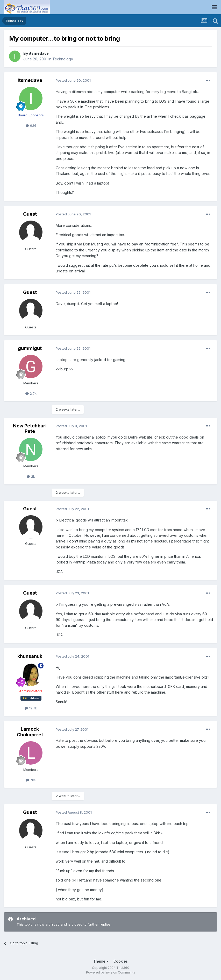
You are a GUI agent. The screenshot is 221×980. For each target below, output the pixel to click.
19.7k (31, 708)
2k (31, 476)
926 (31, 125)
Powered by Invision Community (111, 972)
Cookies (121, 961)
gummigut (30, 348)
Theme (101, 961)
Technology (63, 59)
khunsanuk (30, 656)
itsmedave (39, 53)
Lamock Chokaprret (30, 732)
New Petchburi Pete (30, 429)
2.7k (31, 393)
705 (31, 780)
